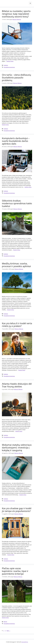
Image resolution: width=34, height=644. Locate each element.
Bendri (5, 622)
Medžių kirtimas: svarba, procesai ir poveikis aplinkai (16, 265)
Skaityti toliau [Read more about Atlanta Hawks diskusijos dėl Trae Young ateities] (19, 431)
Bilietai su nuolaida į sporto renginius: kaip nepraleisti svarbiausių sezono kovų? (16, 14)
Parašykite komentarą (9, 67)
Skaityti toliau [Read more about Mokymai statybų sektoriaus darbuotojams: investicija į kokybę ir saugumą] (23, 495)
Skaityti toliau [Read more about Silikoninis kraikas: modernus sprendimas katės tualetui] (17, 250)
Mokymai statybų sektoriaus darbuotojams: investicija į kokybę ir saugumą (17, 448)
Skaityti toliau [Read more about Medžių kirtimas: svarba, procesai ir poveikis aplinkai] (11, 310)
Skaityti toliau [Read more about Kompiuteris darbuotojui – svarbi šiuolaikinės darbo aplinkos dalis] (28, 187)
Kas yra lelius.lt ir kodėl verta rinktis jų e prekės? (17, 325)
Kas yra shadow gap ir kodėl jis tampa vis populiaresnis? (17, 510)
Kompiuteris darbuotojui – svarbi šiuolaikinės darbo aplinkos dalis (16, 141)
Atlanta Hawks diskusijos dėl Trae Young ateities (17, 385)
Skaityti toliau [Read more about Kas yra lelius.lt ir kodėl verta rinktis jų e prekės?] (22, 370)
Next (8, 631)
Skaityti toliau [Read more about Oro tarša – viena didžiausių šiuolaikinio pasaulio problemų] (5, 125)
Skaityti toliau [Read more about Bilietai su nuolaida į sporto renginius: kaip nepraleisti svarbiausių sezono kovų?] (10, 61)
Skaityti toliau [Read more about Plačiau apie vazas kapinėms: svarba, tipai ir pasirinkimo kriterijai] (5, 618)
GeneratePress (25, 642)
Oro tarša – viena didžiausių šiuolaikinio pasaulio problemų (16, 78)
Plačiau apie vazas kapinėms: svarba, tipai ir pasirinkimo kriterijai (15, 571)
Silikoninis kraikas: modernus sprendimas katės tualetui (17, 203)
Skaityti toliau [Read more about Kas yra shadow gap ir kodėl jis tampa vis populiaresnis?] (11, 555)
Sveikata (6, 65)
